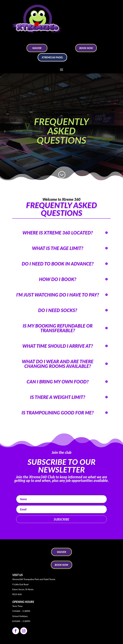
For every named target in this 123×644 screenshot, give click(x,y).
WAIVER (37, 48)
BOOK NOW (86, 48)
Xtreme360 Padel (52, 57)
